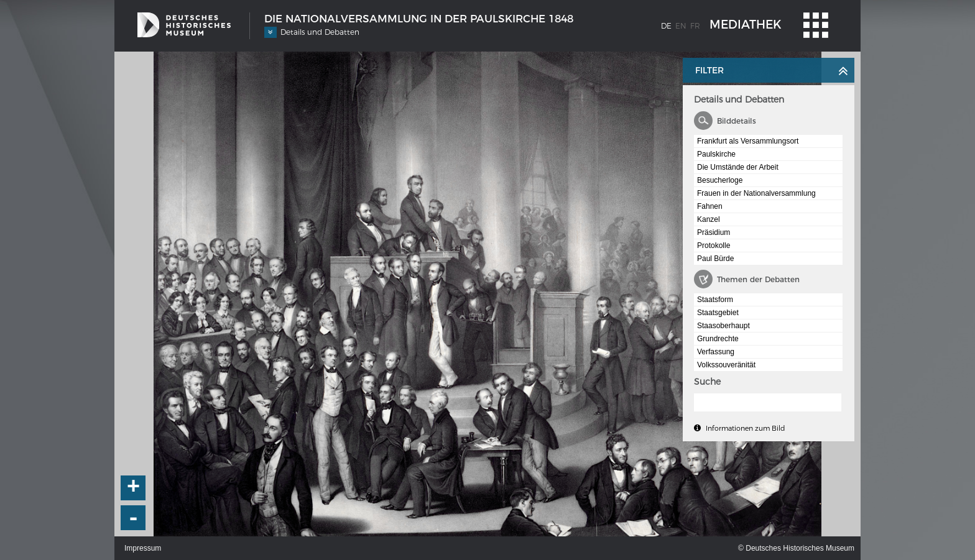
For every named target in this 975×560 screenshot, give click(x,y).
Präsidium (714, 232)
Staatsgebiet (718, 313)
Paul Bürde (715, 259)
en (681, 26)
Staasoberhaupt (723, 326)
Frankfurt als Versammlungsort (748, 141)
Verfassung (716, 352)
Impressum (143, 548)
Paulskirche (716, 154)
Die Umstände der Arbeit (738, 167)
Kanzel (709, 219)
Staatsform (715, 300)
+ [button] (134, 488)
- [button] (134, 518)
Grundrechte (718, 339)
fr (695, 26)
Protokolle (714, 246)
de (666, 26)
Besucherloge (720, 180)
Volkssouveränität (726, 365)
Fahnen (710, 206)
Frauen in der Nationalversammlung (756, 193)
